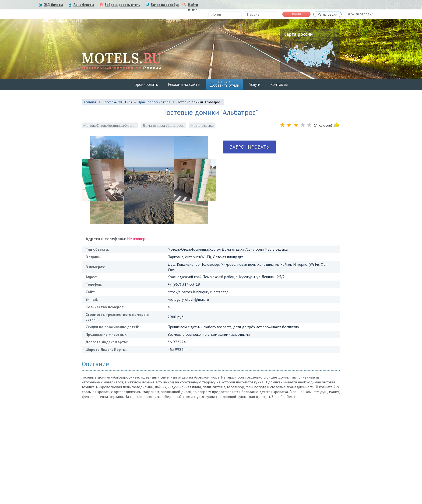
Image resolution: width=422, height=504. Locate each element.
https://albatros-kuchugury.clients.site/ (198, 292)
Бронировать (146, 84)
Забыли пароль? (360, 14)
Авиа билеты (84, 5)
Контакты (279, 84)
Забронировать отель (122, 5)
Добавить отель (224, 85)
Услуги (255, 84)
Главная (90, 102)
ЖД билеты (53, 5)
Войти (297, 14)
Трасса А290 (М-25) (117, 102)
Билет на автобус (165, 5)
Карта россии (298, 34)
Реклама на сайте (184, 84)
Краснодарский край (154, 102)
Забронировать (249, 147)
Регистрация (328, 14)
